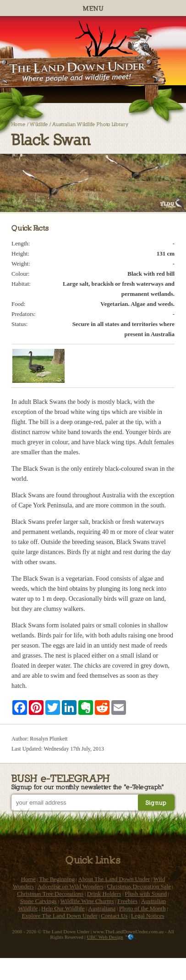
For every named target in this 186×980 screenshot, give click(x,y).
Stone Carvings (38, 901)
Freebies (127, 901)
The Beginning (57, 879)
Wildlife (39, 124)
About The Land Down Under (114, 879)
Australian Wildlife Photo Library (90, 124)
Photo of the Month (142, 908)
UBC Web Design (105, 937)
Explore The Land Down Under (59, 916)
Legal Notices (148, 916)
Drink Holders (104, 894)
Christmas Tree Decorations (50, 894)
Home (19, 124)
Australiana (102, 908)
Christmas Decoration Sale (139, 886)
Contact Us (114, 916)
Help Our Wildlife (63, 908)
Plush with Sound (146, 894)
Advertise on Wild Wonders (71, 886)
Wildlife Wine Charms (87, 901)
